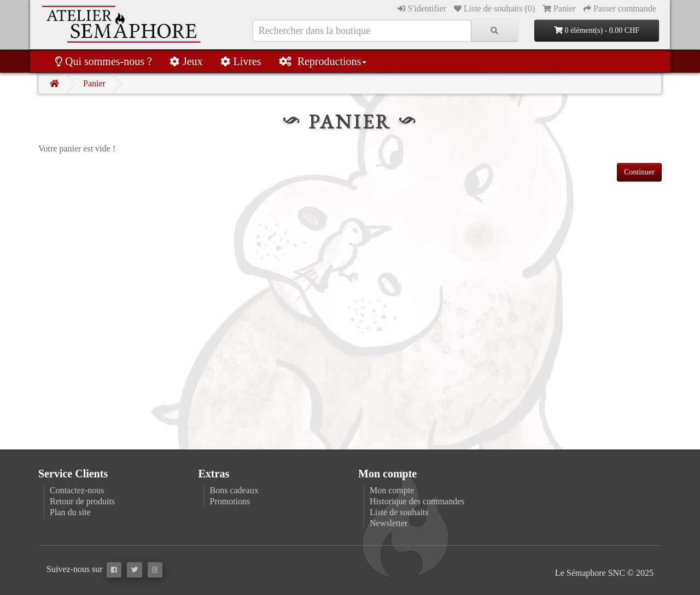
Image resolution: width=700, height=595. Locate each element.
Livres (241, 61)
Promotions (230, 501)
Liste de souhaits (399, 512)
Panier (94, 83)
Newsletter (389, 523)
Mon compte (392, 490)
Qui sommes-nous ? (104, 61)
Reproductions (323, 61)
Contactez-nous (77, 490)
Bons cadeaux (234, 490)
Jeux (186, 61)
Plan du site (70, 512)
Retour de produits (82, 501)
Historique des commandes (417, 501)
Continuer (639, 172)
